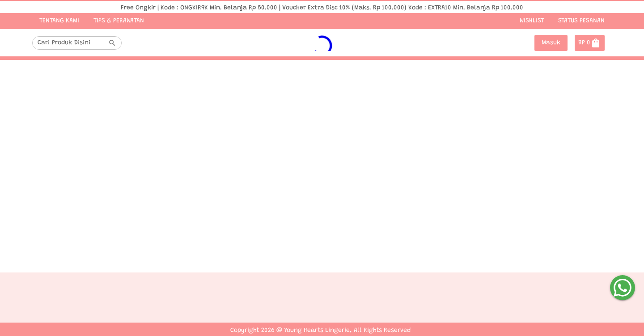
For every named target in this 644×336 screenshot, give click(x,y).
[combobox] (72, 43)
